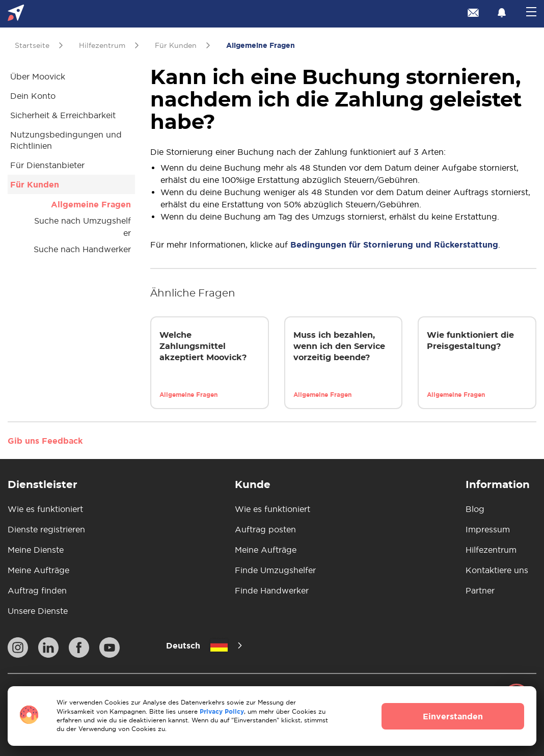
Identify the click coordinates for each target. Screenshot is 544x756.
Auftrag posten (265, 529)
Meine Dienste (36, 550)
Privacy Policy (222, 711)
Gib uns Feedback (45, 441)
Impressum (488, 529)
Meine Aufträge (38, 570)
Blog (475, 509)
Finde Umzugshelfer (275, 570)
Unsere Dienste (38, 611)
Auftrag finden (37, 590)
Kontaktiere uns (497, 570)
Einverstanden (453, 716)
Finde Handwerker (272, 590)
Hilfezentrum (491, 550)
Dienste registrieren (46, 529)
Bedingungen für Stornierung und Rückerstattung (394, 245)
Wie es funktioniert (45, 509)
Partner (480, 590)
